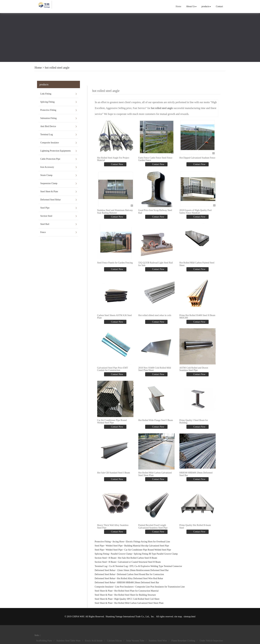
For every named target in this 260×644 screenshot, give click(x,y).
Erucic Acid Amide (94, 641)
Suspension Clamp (49, 183)
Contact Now (117, 164)
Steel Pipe (45, 208)
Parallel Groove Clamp (121, 554)
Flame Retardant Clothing (183, 641)
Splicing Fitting (47, 102)
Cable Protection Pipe (50, 159)
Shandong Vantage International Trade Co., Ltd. (127, 617)
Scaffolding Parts (44, 641)
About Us (191, 6)
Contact (219, 6)
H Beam (112, 558)
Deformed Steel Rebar (50, 200)
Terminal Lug (46, 134)
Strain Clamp (46, 175)
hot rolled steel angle (57, 68)
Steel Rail (45, 224)
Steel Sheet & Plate (49, 192)
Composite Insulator (50, 143)
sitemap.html (190, 617)
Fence (43, 232)
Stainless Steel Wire (158, 641)
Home (178, 6)
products (206, 6)
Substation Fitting (48, 118)
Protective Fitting (48, 110)
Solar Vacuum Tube (135, 641)
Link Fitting (46, 94)
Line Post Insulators (124, 587)
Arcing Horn (118, 542)
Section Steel (46, 216)
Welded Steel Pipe (114, 546)
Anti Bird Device (48, 126)
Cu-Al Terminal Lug (118, 566)
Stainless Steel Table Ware (69, 641)
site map (178, 617)
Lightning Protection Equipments (56, 151)
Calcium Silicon (114, 641)
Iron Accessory (47, 167)
